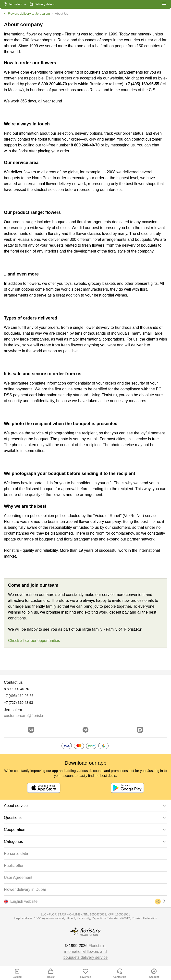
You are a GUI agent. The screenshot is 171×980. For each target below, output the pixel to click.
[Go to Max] (140, 730)
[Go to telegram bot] (85, 730)
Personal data (16, 853)
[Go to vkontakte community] (31, 730)
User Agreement (18, 877)
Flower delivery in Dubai (25, 889)
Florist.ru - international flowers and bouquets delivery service (86, 952)
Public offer (14, 865)
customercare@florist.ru (25, 716)
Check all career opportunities (34, 641)
